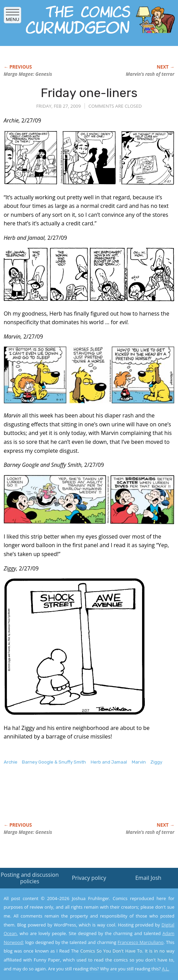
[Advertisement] (84, 801)
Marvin (139, 762)
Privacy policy (89, 878)
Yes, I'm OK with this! (120, 955)
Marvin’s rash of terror (150, 74)
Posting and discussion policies (30, 878)
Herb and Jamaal (109, 762)
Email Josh (148, 878)
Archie (11, 762)
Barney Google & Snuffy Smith (54, 762)
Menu (12, 17)
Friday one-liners (89, 93)
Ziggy (156, 762)
